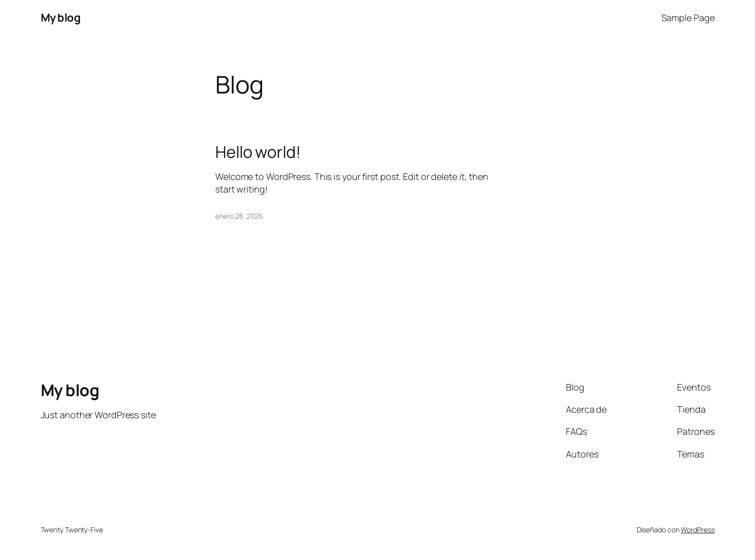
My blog (61, 18)
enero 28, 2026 (239, 216)
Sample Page (688, 18)
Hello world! (258, 152)
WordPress (697, 530)
